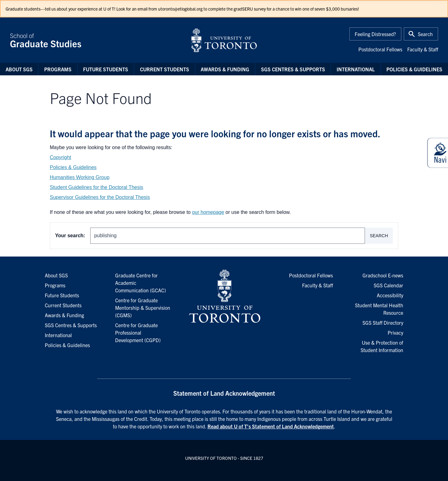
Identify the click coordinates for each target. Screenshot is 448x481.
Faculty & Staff (423, 49)
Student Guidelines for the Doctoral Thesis (96, 187)
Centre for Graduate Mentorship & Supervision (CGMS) (143, 308)
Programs (58, 69)
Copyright (60, 157)
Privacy (395, 332)
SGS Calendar (388, 285)
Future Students (106, 69)
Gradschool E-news (383, 275)
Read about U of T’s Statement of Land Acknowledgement (271, 426)
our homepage (208, 212)
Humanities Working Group (80, 177)
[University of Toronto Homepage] (224, 296)
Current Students (165, 69)
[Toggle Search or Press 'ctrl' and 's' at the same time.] (421, 34)
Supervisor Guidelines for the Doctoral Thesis (100, 197)
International (356, 69)
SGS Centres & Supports (293, 69)
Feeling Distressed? (375, 34)
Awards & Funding (225, 69)
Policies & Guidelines (414, 69)
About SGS (19, 69)
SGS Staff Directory (383, 323)
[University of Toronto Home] (224, 40)
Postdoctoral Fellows (380, 49)
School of (96, 40)
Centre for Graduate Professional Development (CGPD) (138, 332)
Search (379, 236)
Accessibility (390, 295)
